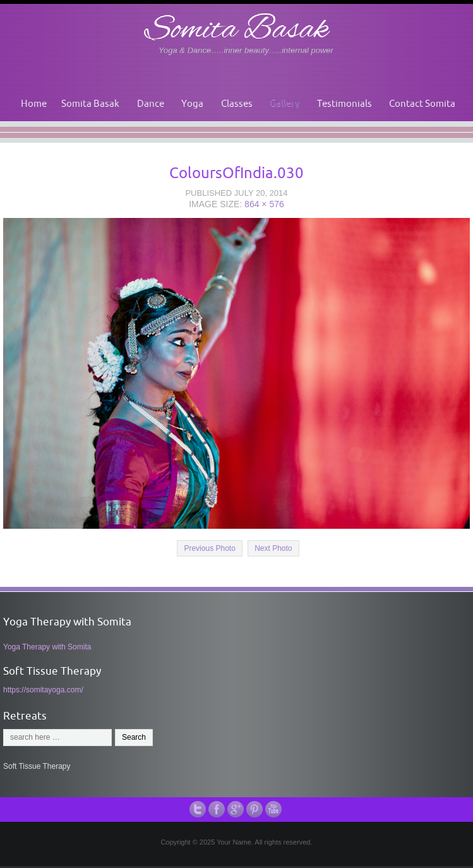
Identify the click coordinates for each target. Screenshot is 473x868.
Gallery (284, 103)
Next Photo (273, 548)
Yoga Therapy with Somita (47, 647)
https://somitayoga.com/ (43, 690)
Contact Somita (422, 103)
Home (34, 103)
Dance (151, 103)
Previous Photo (209, 548)
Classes (237, 103)
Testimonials (344, 103)
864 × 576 (264, 204)
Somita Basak (236, 31)
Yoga (192, 103)
